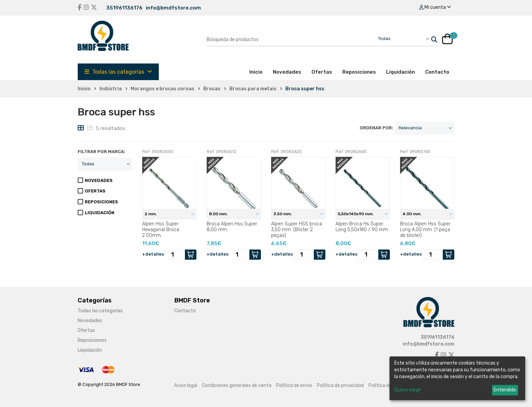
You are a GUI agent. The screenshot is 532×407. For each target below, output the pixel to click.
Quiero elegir (408, 390)
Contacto (437, 72)
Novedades (287, 72)
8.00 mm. (219, 214)
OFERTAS (95, 191)
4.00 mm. (412, 214)
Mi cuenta (435, 7)
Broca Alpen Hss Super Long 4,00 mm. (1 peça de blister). (425, 229)
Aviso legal (186, 385)
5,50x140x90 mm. (356, 214)
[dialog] (457, 378)
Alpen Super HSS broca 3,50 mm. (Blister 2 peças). (297, 229)
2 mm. (151, 214)
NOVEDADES (99, 180)
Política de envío (294, 385)
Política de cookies (389, 385)
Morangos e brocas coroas (163, 89)
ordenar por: (376, 128)
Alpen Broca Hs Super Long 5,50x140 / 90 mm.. (363, 227)
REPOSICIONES (101, 202)
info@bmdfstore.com (173, 8)
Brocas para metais (253, 89)
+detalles (153, 254)
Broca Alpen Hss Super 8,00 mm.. (232, 227)
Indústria (111, 89)
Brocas (212, 89)
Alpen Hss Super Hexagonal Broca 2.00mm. (161, 229)
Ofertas (322, 72)
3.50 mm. (283, 214)
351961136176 (124, 8)
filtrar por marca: (101, 152)
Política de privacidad (340, 385)
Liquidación (401, 72)
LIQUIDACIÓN (100, 213)
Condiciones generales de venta (237, 385)
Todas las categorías (118, 72)
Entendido (505, 390)
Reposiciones (359, 72)
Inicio (259, 72)
